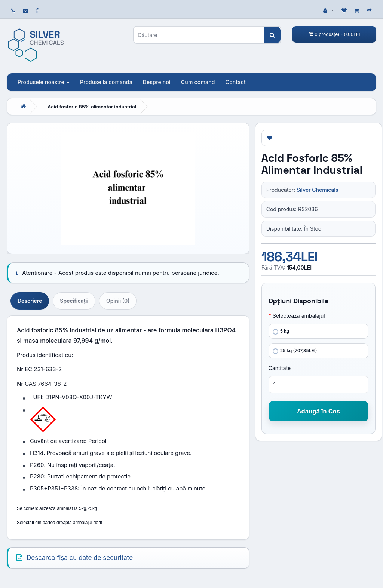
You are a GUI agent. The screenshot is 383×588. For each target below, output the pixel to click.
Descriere (30, 301)
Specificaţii (74, 301)
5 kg (281, 331)
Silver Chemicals (317, 190)
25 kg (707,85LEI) (295, 351)
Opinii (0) (118, 301)
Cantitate (280, 368)
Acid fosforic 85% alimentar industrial (92, 107)
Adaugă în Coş (318, 411)
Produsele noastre (44, 82)
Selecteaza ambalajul (299, 316)
